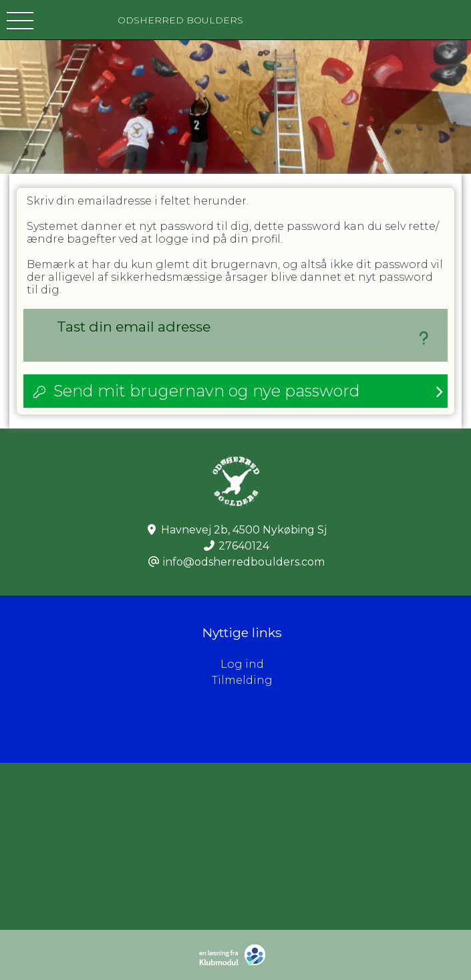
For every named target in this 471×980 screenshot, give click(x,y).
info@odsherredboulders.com (244, 562)
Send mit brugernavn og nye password (207, 391)
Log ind (346, 664)
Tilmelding (242, 680)
